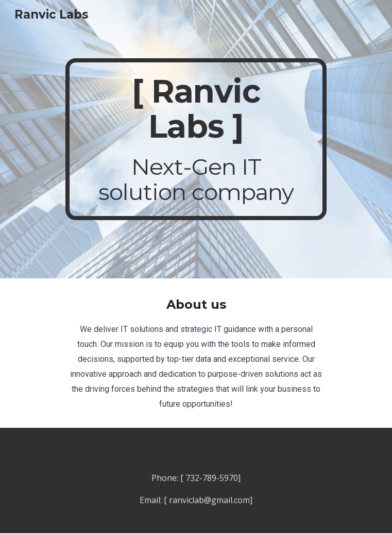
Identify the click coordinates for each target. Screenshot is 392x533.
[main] (196, 139)
